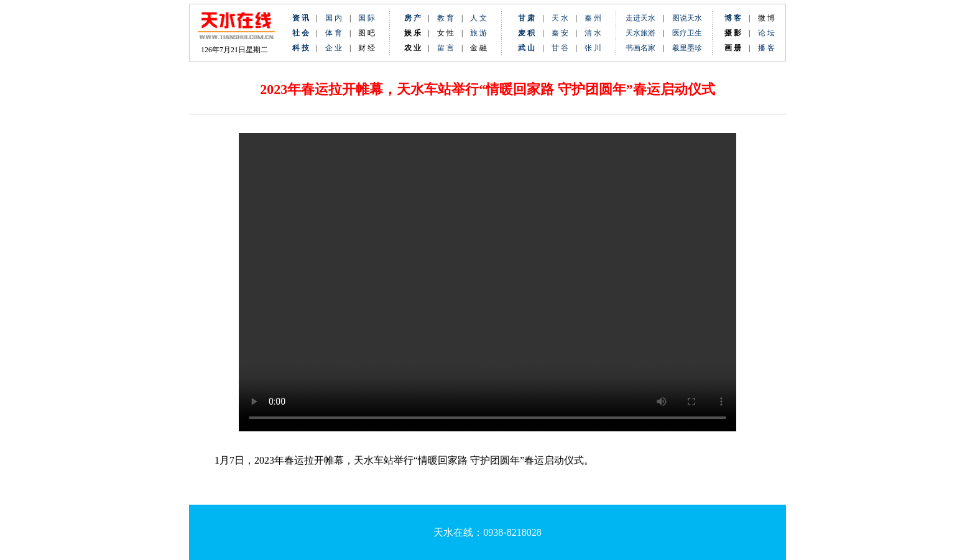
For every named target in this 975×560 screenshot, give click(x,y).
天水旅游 (640, 33)
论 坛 (766, 33)
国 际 (367, 18)
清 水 (589, 33)
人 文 (478, 18)
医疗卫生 (687, 33)
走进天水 (640, 18)
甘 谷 (564, 48)
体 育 (334, 33)
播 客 (766, 48)
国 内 (334, 18)
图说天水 (687, 18)
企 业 (334, 48)
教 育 (446, 18)
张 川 (593, 48)
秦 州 (593, 18)
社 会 (301, 33)
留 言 (446, 48)
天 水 (560, 18)
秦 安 (564, 33)
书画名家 (640, 48)
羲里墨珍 (687, 48)
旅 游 (478, 33)
